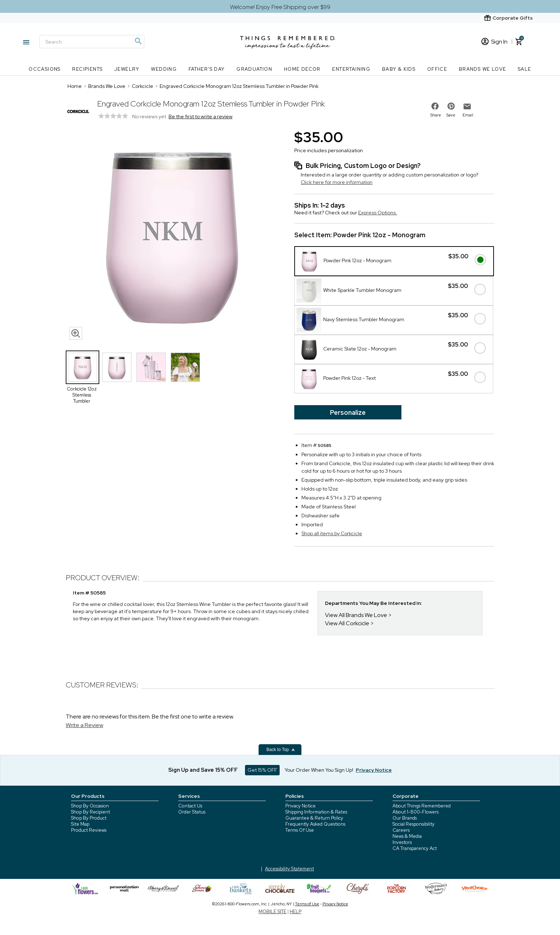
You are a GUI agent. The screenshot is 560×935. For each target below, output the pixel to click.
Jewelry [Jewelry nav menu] (127, 69)
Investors (402, 842)
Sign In (494, 42)
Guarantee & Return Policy (314, 818)
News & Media (407, 836)
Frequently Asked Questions (315, 824)
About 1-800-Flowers (416, 812)
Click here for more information (337, 182)
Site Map (80, 824)
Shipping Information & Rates (316, 812)
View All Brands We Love (356, 615)
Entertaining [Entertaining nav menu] (351, 69)
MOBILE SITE (272, 912)
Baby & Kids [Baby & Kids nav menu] (399, 69)
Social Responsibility (414, 824)
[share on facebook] (435, 106)
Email (468, 115)
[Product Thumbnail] (82, 367)
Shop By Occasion (90, 806)
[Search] (92, 42)
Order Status (192, 812)
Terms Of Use (300, 830)
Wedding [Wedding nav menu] (164, 69)
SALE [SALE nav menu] (525, 69)
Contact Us (190, 806)
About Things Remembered (422, 806)
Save (451, 115)
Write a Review (84, 725)
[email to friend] (467, 106)
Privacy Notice (301, 806)
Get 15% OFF (262, 770)
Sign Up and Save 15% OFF (203, 770)
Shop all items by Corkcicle (332, 533)
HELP (296, 912)
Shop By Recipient (91, 812)
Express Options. (378, 213)
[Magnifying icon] (138, 41)
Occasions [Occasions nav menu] (45, 69)
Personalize (348, 412)
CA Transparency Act (415, 848)
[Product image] (173, 235)
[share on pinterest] (451, 106)
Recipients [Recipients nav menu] (87, 69)
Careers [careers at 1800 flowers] (401, 830)
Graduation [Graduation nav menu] (254, 69)
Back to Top (281, 750)
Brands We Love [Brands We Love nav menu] (483, 69)
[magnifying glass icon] (76, 333)
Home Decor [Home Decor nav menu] (302, 69)
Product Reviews (89, 830)
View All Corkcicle (347, 623)
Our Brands (405, 818)
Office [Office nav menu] (437, 69)
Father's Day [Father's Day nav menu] (207, 69)
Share (436, 115)
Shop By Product (89, 818)
